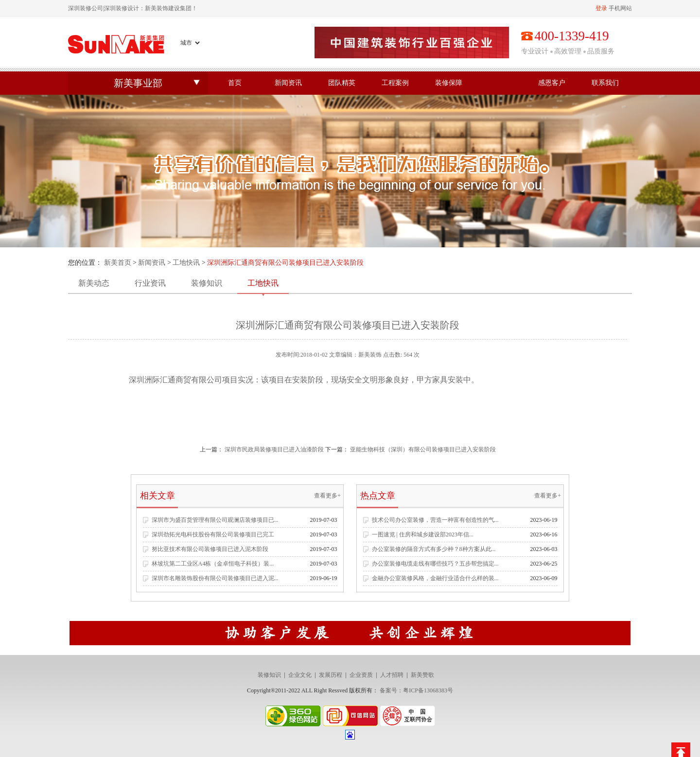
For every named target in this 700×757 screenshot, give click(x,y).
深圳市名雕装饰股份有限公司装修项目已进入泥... (215, 578)
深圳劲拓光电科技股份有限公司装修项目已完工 (213, 534)
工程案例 (395, 83)
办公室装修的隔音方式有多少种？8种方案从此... (434, 549)
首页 (235, 83)
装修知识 (207, 283)
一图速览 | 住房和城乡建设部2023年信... (423, 534)
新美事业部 (138, 83)
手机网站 (620, 8)
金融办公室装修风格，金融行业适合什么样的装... (435, 578)
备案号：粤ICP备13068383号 (416, 690)
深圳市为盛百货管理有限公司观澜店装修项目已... (215, 520)
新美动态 (94, 283)
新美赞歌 (422, 675)
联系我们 (605, 83)
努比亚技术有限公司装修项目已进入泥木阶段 (210, 549)
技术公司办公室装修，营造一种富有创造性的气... (435, 520)
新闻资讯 (288, 83)
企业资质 (361, 675)
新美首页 (118, 263)
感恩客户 (552, 83)
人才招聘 (392, 675)
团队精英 (342, 83)
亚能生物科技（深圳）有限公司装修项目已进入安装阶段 (423, 449)
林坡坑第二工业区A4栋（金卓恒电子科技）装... (213, 564)
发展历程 (331, 675)
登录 (601, 8)
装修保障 (449, 83)
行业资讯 (150, 283)
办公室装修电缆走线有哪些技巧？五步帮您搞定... (435, 564)
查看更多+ (327, 496)
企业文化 (300, 675)
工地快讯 (186, 263)
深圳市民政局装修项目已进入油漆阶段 (274, 449)
